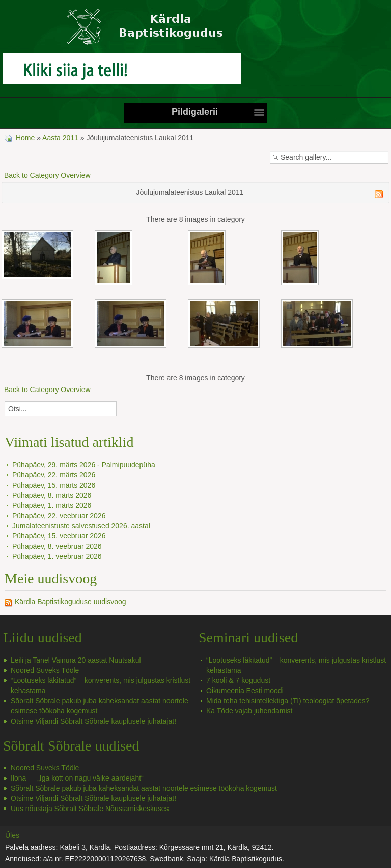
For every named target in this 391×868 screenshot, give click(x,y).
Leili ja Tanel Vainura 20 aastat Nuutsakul (76, 660)
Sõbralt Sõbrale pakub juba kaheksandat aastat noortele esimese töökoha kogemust (144, 788)
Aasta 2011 (60, 138)
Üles (12, 835)
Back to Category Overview (47, 175)
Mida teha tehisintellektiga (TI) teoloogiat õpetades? (288, 701)
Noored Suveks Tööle (45, 670)
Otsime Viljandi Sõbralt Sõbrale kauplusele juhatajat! (93, 721)
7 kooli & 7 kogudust (238, 680)
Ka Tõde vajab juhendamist (249, 711)
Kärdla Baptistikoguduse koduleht (195, 32)
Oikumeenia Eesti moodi (245, 691)
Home (25, 138)
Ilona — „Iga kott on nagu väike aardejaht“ (77, 778)
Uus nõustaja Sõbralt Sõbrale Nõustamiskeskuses (90, 809)
